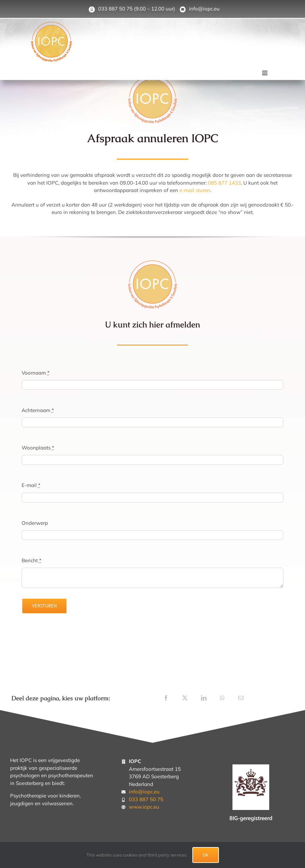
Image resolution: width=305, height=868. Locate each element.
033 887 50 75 (115, 9)
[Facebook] (166, 698)
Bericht (32, 560)
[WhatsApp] (222, 698)
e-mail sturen (195, 190)
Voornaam (36, 373)
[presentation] (73, 637)
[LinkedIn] (204, 698)
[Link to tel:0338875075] (92, 9)
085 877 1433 (224, 183)
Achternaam (38, 410)
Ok (206, 855)
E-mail (31, 485)
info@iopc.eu (204, 9)
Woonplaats (38, 448)
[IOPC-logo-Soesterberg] (51, 24)
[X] (185, 698)
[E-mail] (241, 698)
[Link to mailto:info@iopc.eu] (183, 9)
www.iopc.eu (144, 807)
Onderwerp (35, 523)
